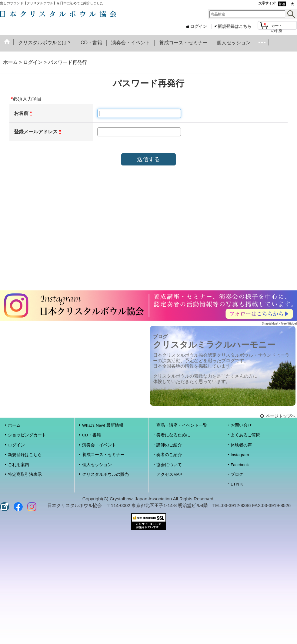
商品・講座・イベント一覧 (182, 425)
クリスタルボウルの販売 (105, 474)
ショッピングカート (27, 435)
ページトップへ (281, 416)
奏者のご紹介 (169, 455)
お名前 (21, 113)
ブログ (237, 474)
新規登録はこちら (235, 27)
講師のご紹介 (169, 445)
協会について (169, 465)
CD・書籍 (92, 435)
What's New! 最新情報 (103, 425)
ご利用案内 (18, 465)
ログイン (199, 27)
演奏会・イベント (99, 445)
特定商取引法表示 (25, 474)
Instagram (240, 455)
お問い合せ (241, 425)
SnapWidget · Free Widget (279, 324)
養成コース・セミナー (103, 455)
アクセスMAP (169, 474)
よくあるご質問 (245, 435)
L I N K (237, 484)
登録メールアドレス (36, 132)
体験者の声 (241, 445)
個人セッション (97, 465)
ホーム (14, 425)
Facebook (240, 465)
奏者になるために (173, 435)
